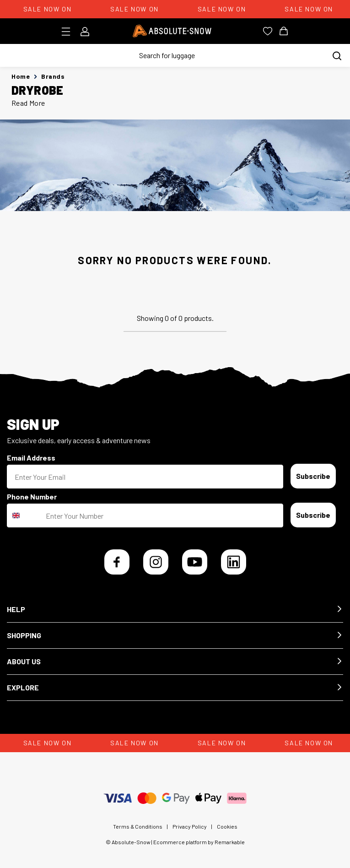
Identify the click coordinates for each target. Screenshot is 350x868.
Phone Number (32, 496)
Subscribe (313, 476)
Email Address (31, 458)
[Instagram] (156, 562)
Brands (53, 76)
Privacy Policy (190, 826)
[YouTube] (195, 562)
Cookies (227, 826)
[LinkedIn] (234, 562)
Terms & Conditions (138, 826)
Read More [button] (28, 103)
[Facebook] (117, 562)
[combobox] (24, 515)
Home (21, 76)
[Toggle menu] (69, 32)
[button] (175, 610)
